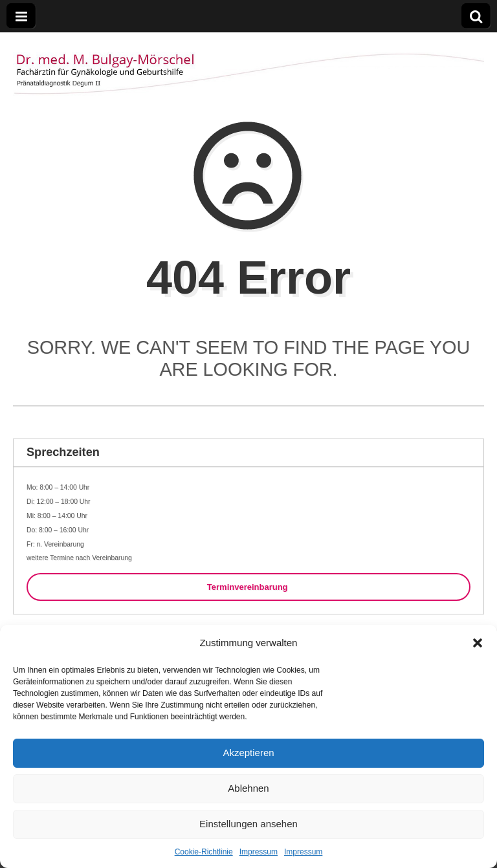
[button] (478, 643)
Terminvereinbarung (248, 587)
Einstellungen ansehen (248, 824)
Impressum (259, 852)
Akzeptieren (248, 753)
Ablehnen (248, 788)
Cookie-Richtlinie (204, 852)
